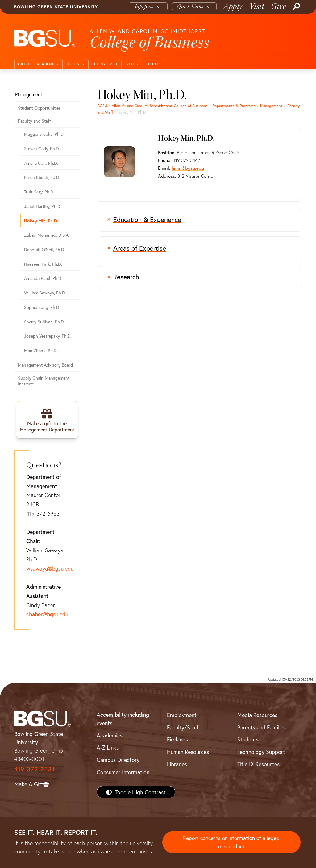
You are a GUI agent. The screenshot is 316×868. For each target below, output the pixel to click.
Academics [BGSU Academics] (110, 735)
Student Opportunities (39, 108)
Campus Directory (118, 760)
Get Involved (104, 64)
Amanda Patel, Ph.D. (43, 278)
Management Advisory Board (45, 365)
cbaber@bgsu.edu (47, 614)
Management (271, 106)
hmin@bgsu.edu (188, 168)
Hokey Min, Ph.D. (41, 221)
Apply (233, 6)
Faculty (153, 64)
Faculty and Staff (34, 121)
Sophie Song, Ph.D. (42, 307)
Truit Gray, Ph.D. (39, 192)
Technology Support (261, 752)
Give (279, 6)
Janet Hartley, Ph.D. (43, 206)
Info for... (144, 6)
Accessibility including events (123, 719)
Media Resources (257, 715)
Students (75, 64)
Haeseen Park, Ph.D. (43, 264)
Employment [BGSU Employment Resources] (182, 715)
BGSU (102, 106)
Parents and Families (262, 727)
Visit (257, 6)
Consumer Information (123, 772)
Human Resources (188, 752)
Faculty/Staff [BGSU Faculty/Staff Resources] (183, 727)
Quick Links (190, 6)
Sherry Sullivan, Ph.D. (44, 322)
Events (131, 64)
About (23, 64)
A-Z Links (108, 748)
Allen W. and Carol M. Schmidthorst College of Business (160, 106)
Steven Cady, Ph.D (42, 149)
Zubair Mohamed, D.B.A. (47, 235)
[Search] (296, 6)
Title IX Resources (258, 764)
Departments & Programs (234, 106)
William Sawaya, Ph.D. (45, 293)
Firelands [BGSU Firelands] (177, 740)
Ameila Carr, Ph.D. (41, 163)
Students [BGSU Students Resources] (248, 740)
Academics (47, 64)
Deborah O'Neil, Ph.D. (45, 249)
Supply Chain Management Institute (44, 381)
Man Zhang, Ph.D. (41, 350)
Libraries (177, 764)
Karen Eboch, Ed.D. (42, 177)
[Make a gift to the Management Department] (47, 420)
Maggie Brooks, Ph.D (44, 134)
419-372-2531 (35, 769)
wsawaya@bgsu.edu (50, 569)
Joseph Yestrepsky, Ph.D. (48, 336)
